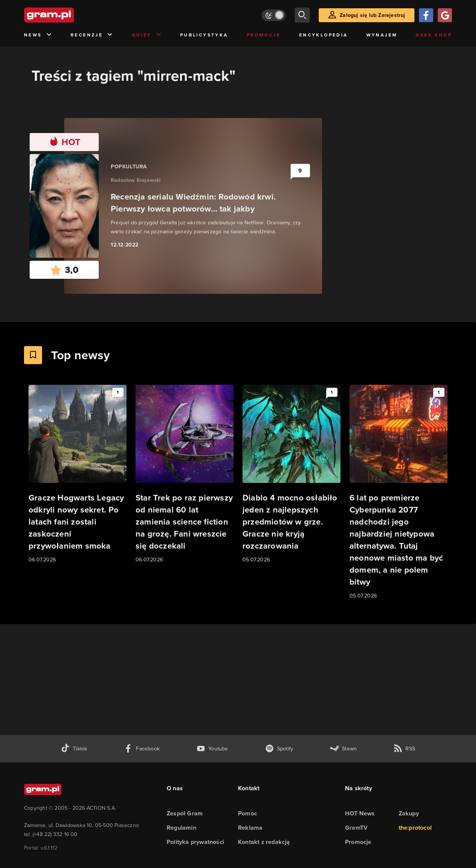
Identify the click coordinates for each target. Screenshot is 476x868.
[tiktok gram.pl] (74, 749)
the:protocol (415, 828)
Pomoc (248, 813)
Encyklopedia (324, 35)
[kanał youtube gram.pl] (212, 749)
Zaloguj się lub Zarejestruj (372, 15)
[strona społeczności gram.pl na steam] (343, 749)
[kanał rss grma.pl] (404, 749)
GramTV (356, 828)
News (38, 35)
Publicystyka (204, 35)
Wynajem (382, 35)
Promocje (264, 35)
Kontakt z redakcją (264, 842)
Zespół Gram (185, 813)
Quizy (147, 35)
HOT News (360, 813)
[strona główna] (68, 15)
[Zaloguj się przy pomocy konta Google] (445, 15)
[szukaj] (302, 15)
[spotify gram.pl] (279, 749)
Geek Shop (434, 35)
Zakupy (409, 813)
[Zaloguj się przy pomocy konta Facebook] (426, 15)
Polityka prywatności (195, 842)
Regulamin (182, 828)
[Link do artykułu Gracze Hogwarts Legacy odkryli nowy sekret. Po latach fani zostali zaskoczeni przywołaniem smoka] (78, 474)
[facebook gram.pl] (142, 749)
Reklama (250, 828)
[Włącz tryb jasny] (274, 15)
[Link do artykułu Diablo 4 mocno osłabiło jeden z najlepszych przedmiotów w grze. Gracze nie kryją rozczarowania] (291, 474)
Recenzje (92, 35)
